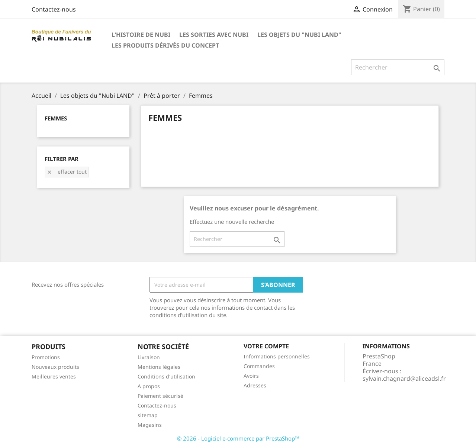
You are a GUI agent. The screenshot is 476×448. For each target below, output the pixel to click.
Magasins (150, 425)
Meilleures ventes (54, 376)
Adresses (255, 385)
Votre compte (266, 346)
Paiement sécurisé (160, 396)
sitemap (148, 415)
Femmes (56, 118)
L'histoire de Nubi (141, 35)
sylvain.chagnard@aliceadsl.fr (404, 378)
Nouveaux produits (55, 367)
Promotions (46, 357)
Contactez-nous (54, 9)
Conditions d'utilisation (166, 376)
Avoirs (251, 376)
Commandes (259, 366)
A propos (149, 386)
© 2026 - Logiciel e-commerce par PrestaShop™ (238, 438)
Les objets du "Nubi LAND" (299, 35)
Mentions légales (159, 367)
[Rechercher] (398, 67)
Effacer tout (67, 172)
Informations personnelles (277, 356)
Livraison (149, 357)
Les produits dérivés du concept (165, 45)
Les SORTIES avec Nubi (214, 35)
